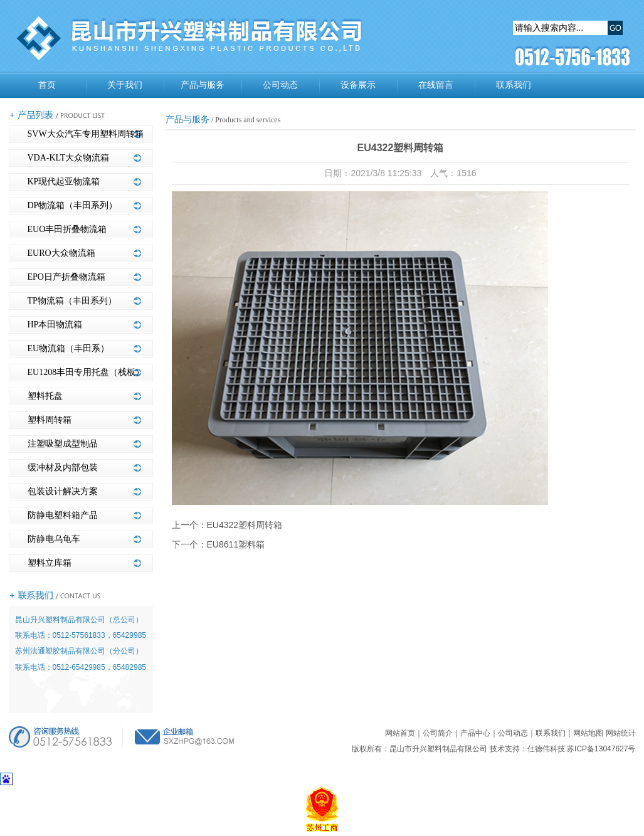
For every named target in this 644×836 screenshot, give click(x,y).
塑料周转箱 (50, 420)
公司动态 (280, 85)
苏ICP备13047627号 (601, 749)
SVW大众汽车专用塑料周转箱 (86, 134)
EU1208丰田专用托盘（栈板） (86, 372)
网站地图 (588, 733)
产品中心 (475, 733)
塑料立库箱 (50, 563)
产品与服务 (203, 85)
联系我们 (514, 85)
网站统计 (621, 733)
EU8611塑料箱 (236, 544)
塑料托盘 (45, 396)
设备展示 (358, 85)
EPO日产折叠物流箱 (66, 277)
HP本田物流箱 (55, 325)
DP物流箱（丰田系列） (73, 205)
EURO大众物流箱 (61, 253)
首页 (47, 85)
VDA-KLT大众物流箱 (69, 158)
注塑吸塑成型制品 (63, 444)
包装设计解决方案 (63, 491)
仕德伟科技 (546, 749)
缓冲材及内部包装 (63, 468)
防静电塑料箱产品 (63, 515)
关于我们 (125, 85)
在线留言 (436, 85)
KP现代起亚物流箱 (64, 182)
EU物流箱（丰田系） (69, 348)
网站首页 (400, 733)
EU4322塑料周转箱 (245, 525)
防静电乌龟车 (54, 539)
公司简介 (438, 733)
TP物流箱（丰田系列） (72, 301)
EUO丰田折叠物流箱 (67, 229)
